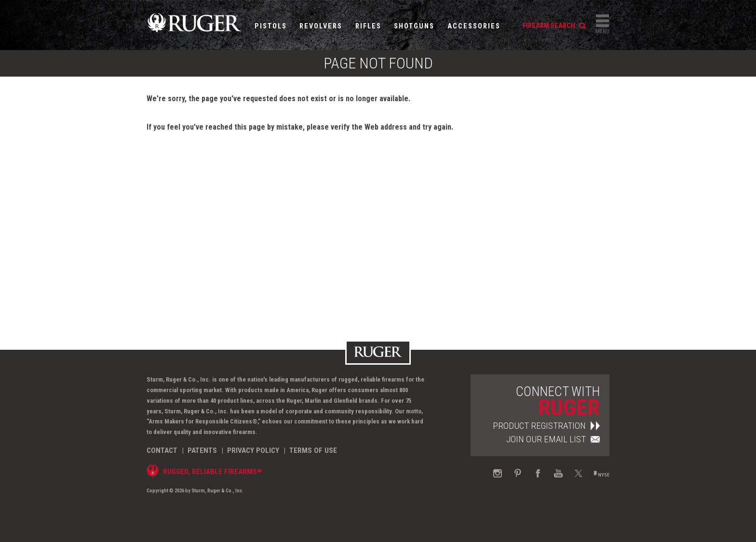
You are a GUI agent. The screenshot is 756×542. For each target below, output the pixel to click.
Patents (202, 450)
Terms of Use (313, 450)
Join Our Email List (553, 439)
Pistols (271, 26)
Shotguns (414, 26)
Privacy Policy (253, 450)
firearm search (554, 26)
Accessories (474, 26)
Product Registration (546, 426)
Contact (162, 450)
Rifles (368, 26)
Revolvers (321, 26)
